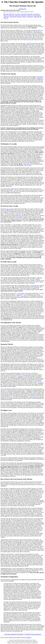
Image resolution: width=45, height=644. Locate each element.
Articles (34, 640)
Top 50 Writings (21, 641)
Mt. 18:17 (12, 14)
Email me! (29, 638)
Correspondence (34, 643)
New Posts (23, 640)
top (40, 32)
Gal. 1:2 (25, 17)
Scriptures (9, 643)
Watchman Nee (22, 9)
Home (15, 640)
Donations (28, 643)
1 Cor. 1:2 (8, 209)
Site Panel (11, 640)
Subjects (13, 641)
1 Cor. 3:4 (17, 15)
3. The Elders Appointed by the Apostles (14, 634)
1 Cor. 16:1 (6, 17)
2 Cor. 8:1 (19, 17)
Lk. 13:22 (18, 14)
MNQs (19, 640)
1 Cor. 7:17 (30, 15)
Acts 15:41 (36, 14)
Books (27, 640)
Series (31, 640)
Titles (17, 641)
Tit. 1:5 (6, 18)
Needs (21, 643)
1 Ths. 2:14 (36, 17)
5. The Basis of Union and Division (33, 634)
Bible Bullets (36, 641)
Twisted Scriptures (29, 641)
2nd (40, 17)
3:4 (22, 214)
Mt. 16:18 (6, 14)
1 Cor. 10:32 (37, 15)
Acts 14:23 (29, 14)
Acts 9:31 (23, 14)
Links (24, 643)
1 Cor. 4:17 (24, 15)
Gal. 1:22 (30, 17)
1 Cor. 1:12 (11, 15)
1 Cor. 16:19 (13, 17)
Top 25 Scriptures (16, 643)
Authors (9, 641)
